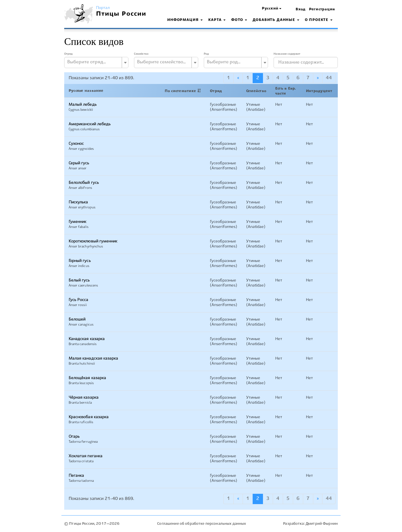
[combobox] (96, 62)
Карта (217, 20)
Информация (185, 20)
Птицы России (121, 14)
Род (206, 54)
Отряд (68, 54)
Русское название (86, 91)
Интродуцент (319, 91)
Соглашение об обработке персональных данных (202, 524)
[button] (272, 9)
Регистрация (322, 9)
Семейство (141, 54)
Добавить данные (276, 20)
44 (329, 78)
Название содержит (287, 54)
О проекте (319, 20)
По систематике (180, 91)
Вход (301, 9)
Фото (239, 20)
